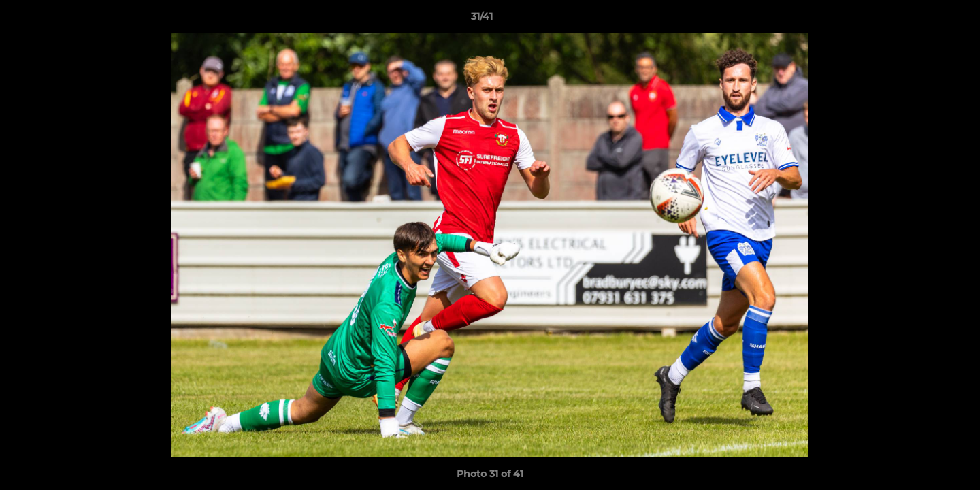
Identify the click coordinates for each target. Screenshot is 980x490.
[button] (923, 20)
